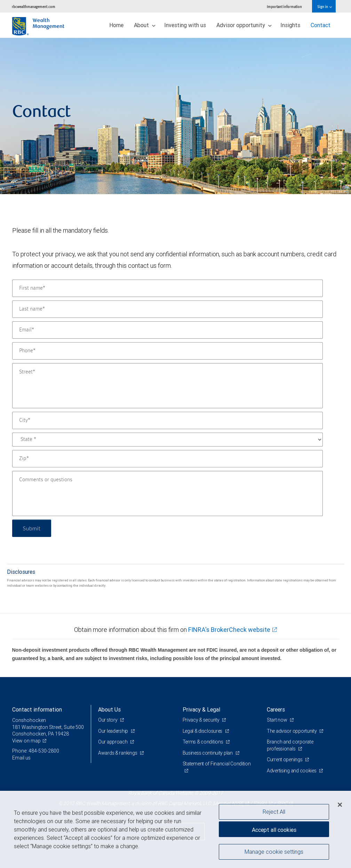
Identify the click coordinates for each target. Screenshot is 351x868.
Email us (21, 758)
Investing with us (185, 25)
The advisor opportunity (292, 731)
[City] (167, 420)
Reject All (274, 812)
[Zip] (167, 459)
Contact (321, 25)
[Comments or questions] (167, 493)
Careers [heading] (276, 709)
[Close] (340, 805)
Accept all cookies (274, 830)
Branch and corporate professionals (290, 745)
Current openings (285, 759)
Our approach (113, 742)
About (145, 25)
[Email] (167, 330)
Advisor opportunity (244, 25)
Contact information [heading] (37, 709)
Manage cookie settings (274, 852)
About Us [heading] (109, 709)
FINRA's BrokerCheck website (229, 630)
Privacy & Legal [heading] (201, 709)
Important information (284, 6)
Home (116, 25)
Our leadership (114, 731)
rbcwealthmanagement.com (34, 6)
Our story (108, 720)
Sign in (324, 6)
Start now (277, 720)
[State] (167, 440)
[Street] (167, 386)
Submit (32, 528)
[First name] (167, 288)
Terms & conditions (204, 742)
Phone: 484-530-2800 (36, 751)
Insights (290, 25)
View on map (26, 741)
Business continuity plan (208, 753)
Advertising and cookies (292, 771)
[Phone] (167, 351)
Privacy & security (202, 720)
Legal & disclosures (203, 731)
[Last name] (167, 309)
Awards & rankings (118, 753)
